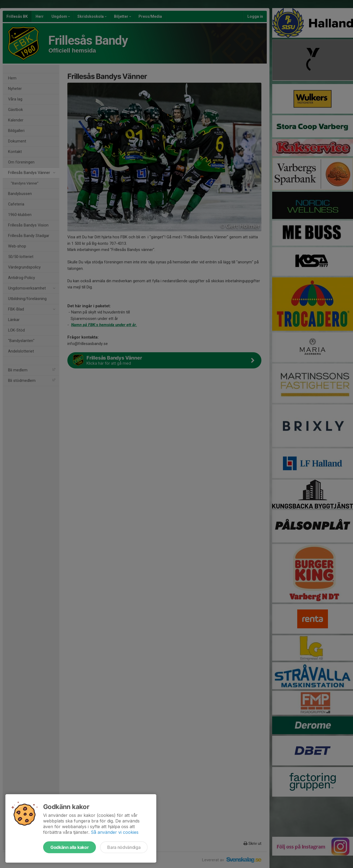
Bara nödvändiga (124, 847)
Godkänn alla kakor (70, 847)
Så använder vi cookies (115, 832)
